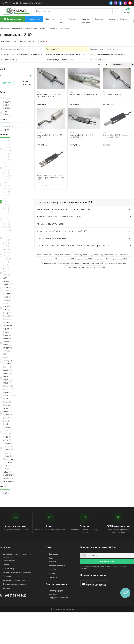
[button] (94, 584)
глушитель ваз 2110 (49, 259)
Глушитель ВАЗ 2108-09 (112, 94)
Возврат (72, 19)
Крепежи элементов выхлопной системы (65, 54)
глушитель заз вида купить (68, 263)
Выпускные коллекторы (13, 49)
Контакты (125, 19)
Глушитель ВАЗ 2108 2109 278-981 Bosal (50, 136)
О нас (62, 21)
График (112, 19)
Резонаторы (98, 60)
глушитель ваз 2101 (67, 259)
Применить (7, 83)
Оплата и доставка (86, 21)
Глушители (52, 49)
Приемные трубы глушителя (60, 60)
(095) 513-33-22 (11, 3)
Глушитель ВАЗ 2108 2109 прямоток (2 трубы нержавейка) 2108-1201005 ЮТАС (50, 178)
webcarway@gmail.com (32, 3)
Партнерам (50, 19)
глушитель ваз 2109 (119, 259)
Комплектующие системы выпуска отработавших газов (23, 54)
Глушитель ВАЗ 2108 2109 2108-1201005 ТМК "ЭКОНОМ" (49, 96)
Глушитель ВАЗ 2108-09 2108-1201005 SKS (84, 96)
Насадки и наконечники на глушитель (108, 54)
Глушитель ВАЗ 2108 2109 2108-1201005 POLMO (82, 136)
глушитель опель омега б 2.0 (92, 263)
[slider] (31, 76)
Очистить (32, 41)
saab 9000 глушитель (45, 255)
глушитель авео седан (109, 255)
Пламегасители (9, 60)
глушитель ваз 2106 (84, 259)
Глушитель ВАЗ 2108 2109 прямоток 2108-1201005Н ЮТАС (117, 136)
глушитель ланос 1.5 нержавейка (77, 267)
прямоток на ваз (98, 267)
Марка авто (34, 19)
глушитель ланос (49, 263)
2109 (42, 41)
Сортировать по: (103, 65)
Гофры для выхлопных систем (105, 49)
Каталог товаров (13, 19)
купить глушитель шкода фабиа (86, 255)
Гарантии (99, 19)
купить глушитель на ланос (116, 263)
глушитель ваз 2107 (102, 259)
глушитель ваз (126, 255)
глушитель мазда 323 (64, 255)
